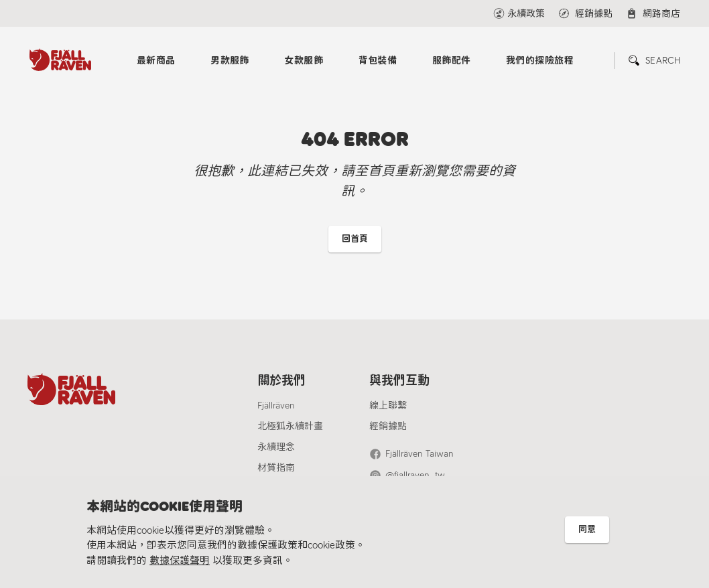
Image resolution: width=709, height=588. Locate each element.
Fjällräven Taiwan (420, 454)
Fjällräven (276, 406)
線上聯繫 (388, 406)
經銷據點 (388, 426)
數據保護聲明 (180, 561)
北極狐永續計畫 (290, 426)
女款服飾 (304, 61)
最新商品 (156, 61)
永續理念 (276, 447)
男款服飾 (230, 61)
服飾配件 (452, 61)
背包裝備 (378, 61)
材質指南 (276, 468)
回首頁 (355, 239)
